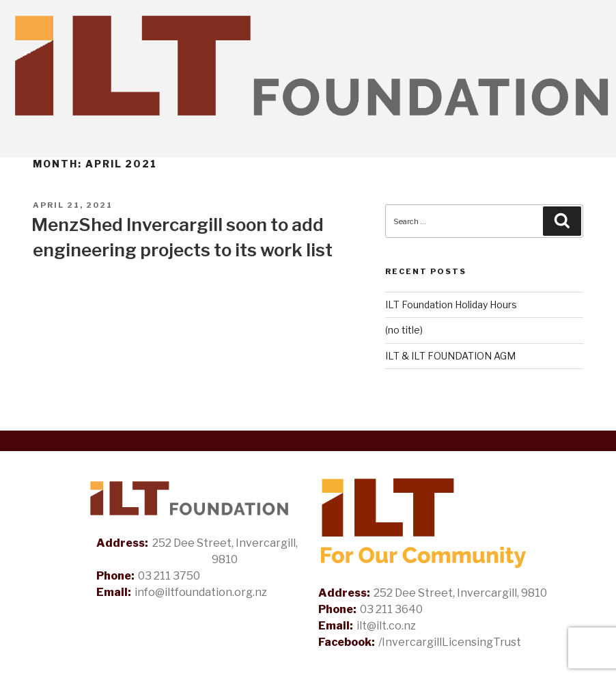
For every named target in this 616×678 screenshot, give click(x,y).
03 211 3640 (391, 609)
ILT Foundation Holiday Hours (451, 304)
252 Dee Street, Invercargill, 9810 (225, 551)
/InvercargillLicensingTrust (450, 642)
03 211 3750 (169, 576)
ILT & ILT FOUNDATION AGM (450, 356)
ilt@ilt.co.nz (386, 626)
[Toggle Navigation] (594, 144)
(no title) (404, 330)
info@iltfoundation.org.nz (201, 592)
